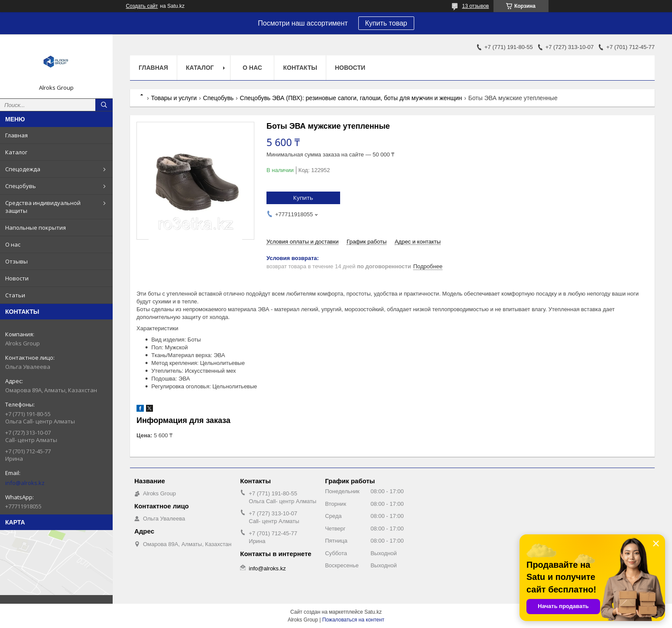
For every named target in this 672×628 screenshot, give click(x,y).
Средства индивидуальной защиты (43, 207)
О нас (13, 244)
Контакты (300, 68)
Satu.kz (373, 612)
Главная (16, 135)
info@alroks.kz (25, 483)
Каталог (16, 152)
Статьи (15, 295)
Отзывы (16, 261)
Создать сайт (142, 6)
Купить (303, 198)
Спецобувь (21, 186)
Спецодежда (23, 169)
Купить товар (386, 23)
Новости (17, 278)
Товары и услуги (174, 98)
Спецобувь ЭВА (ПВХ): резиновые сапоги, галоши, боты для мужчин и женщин (351, 98)
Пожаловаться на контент (353, 620)
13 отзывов (475, 6)
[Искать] (104, 105)
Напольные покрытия (36, 228)
